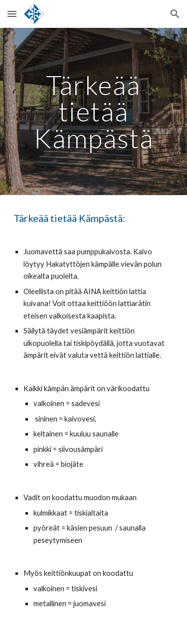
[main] (94, 111)
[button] (12, 14)
